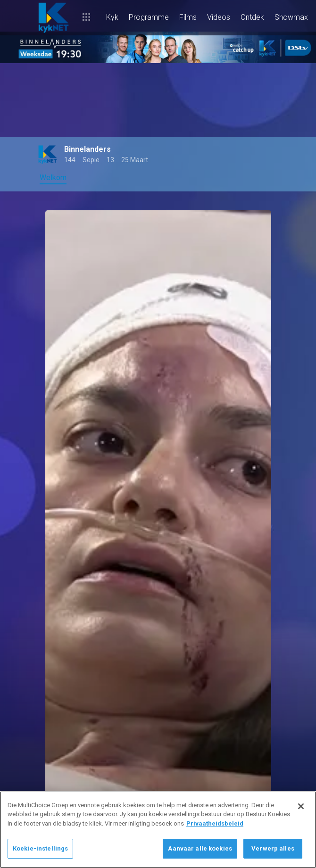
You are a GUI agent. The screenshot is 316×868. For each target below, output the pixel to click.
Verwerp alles (273, 848)
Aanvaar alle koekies (200, 848)
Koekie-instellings (40, 848)
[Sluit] (301, 806)
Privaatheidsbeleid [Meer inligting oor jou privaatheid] (215, 823)
